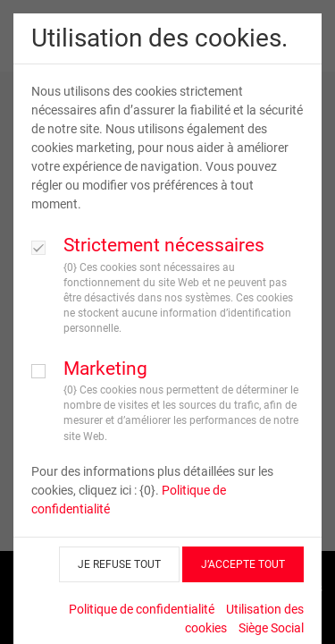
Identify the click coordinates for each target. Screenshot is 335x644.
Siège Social (271, 628)
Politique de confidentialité (142, 609)
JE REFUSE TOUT (119, 564)
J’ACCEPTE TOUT (243, 564)
